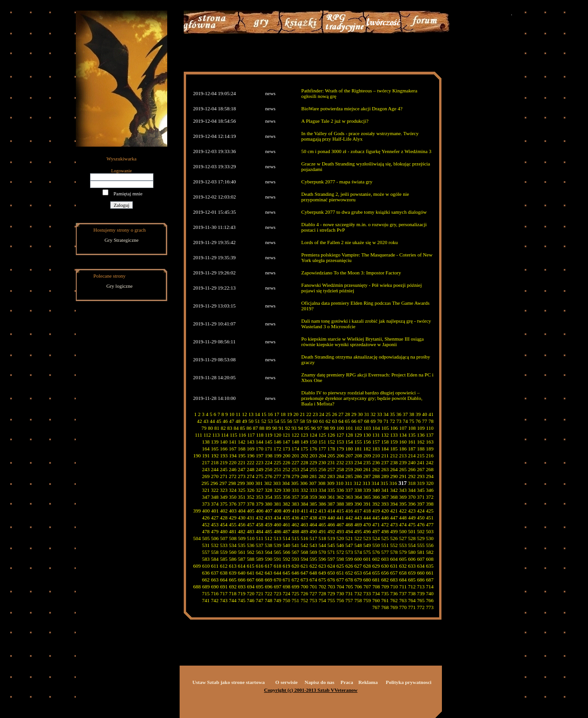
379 (260, 504)
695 (260, 587)
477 (430, 524)
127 (340, 435)
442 (349, 518)
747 (260, 600)
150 (314, 442)
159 (394, 442)
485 (269, 531)
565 (278, 552)
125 (322, 435)
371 (421, 497)
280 (304, 476)
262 (376, 469)
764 (412, 600)
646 (296, 573)
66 (354, 421)
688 (197, 587)
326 (251, 490)
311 (349, 483)
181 (358, 449)
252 (286, 469)
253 (296, 469)
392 (376, 504)
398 (430, 504)
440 (331, 518)
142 (242, 442)
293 (421, 476)
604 (394, 559)
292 (412, 476)
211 (385, 456)
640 (242, 573)
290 (394, 476)
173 (286, 449)
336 (340, 490)
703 (331, 587)
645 (286, 573)
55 (283, 421)
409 (287, 511)
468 (349, 524)
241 (421, 462)
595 (314, 559)
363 (349, 497)
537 (260, 545)
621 (304, 566)
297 (223, 483)
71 (386, 421)
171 (269, 449)
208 (359, 456)
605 (403, 559)
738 (412, 593)
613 (233, 566)
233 (349, 462)
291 (403, 476)
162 (421, 442)
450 (421, 518)
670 (278, 580)
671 (286, 580)
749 (278, 600)
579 (403, 552)
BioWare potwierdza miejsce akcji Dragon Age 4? (352, 108)
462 (296, 524)
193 (224, 456)
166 (224, 449)
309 (331, 483)
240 (412, 462)
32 (373, 414)
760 (376, 600)
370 (412, 497)
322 (215, 490)
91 (281, 428)
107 (403, 428)
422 (403, 511)
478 (206, 531)
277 (278, 476)
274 (251, 476)
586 (233, 559)
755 (331, 600)
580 (412, 552)
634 (421, 566)
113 (216, 435)
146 (278, 442)
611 (215, 566)
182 (367, 449)
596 (322, 559)
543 (314, 545)
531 (206, 545)
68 (367, 421)
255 (314, 469)
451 (430, 518)
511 (260, 538)
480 (224, 531)
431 (251, 518)
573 (349, 552)
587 (242, 559)
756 (340, 600)
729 (331, 593)
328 (269, 490)
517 (314, 538)
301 (259, 483)
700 (305, 587)
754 (322, 600)
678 (349, 580)
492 (331, 531)
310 (340, 483)
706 (359, 587)
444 (367, 518)
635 (430, 566)
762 (394, 600)
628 (367, 566)
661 (430, 573)
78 (431, 421)
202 (305, 456)
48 (238, 421)
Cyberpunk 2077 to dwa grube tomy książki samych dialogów (364, 212)
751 (296, 600)
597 (331, 559)
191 (206, 456)
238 (394, 462)
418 (367, 511)
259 (349, 469)
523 (367, 538)
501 (412, 531)
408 (278, 511)
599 (349, 559)
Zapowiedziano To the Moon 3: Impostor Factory (351, 273)
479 (215, 531)
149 (304, 442)
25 (328, 414)
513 (278, 538)
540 (286, 545)
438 (314, 518)
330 (286, 490)
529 (421, 538)
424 (421, 511)
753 (314, 600)
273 (242, 476)
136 (421, 435)
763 (403, 600)
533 (224, 545)
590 (269, 559)
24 (322, 414)
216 (430, 456)
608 (430, 559)
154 (349, 442)
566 (286, 552)
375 (224, 504)
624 (331, 566)
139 (215, 442)
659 (412, 573)
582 (430, 552)
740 (430, 593)
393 (385, 504)
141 (233, 442)
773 (430, 607)
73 (399, 421)
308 (322, 483)
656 (385, 573)
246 (233, 469)
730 (340, 593)
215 (421, 456)
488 (296, 531)
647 (304, 573)
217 (206, 462)
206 (341, 456)
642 (260, 573)
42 (200, 421)
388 (340, 504)
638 (224, 573)
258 (340, 469)
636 (206, 573)
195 (242, 456)
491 (322, 531)
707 (367, 587)
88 (262, 428)
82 (223, 428)
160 (403, 442)
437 (304, 518)
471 (376, 524)
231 (331, 462)
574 (358, 552)
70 (380, 421)
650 (331, 573)
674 (314, 580)
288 (376, 476)
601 (367, 559)
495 (358, 531)
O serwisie (286, 682)
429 (233, 518)
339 (367, 490)
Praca (347, 682)
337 (349, 490)
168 (242, 449)
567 (296, 552)
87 (256, 428)
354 (269, 497)
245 (224, 469)
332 (304, 490)
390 (358, 504)
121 (286, 435)
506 (215, 538)
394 (394, 504)
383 (296, 504)
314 (376, 483)
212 (394, 456)
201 (296, 456)
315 (384, 483)
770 (403, 607)
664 (224, 580)
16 (270, 414)
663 (215, 580)
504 (197, 538)
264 (394, 469)
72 (393, 421)
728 (322, 593)
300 (250, 483)
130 (367, 435)
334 (322, 490)
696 (269, 587)
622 (314, 566)
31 (367, 414)
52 (264, 421)
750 (286, 600)
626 (349, 566)
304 (286, 483)
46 (225, 421)
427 (215, 518)
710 (394, 587)
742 (215, 600)
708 (376, 587)
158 (385, 442)
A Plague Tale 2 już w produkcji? (335, 121)
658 (403, 573)
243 (206, 469)
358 (304, 497)
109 (421, 428)
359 (314, 497)
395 (403, 504)
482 (242, 531)
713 (421, 587)
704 (341, 587)
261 (367, 469)
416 (349, 511)
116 (242, 435)
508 (233, 538)
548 (358, 545)
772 (421, 607)
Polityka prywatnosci (409, 682)
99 (333, 428)
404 (242, 511)
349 (224, 497)
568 (304, 552)
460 (278, 524)
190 (197, 456)
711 (403, 587)
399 (197, 511)
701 (314, 587)
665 (233, 580)
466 (331, 524)
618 (278, 566)
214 (412, 456)
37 (405, 414)
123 (304, 435)
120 (278, 435)
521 (349, 538)
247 (242, 469)
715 (206, 593)
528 (412, 538)
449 (412, 518)
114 (225, 435)
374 (215, 504)
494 (349, 531)
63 (335, 421)
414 (331, 511)
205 (331, 456)
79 (204, 428)
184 (385, 449)
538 (269, 545)
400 (206, 511)
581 (421, 552)
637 (215, 573)
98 (326, 428)
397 (421, 504)
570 (322, 552)
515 (296, 538)
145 (269, 442)
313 (366, 483)
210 (376, 456)
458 (260, 524)
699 (296, 587)
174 (296, 449)
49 (245, 421)
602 (376, 559)
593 (296, 559)
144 (260, 442)
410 (296, 511)
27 (341, 414)
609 (197, 566)
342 (394, 490)
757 (349, 600)
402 (224, 511)
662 (206, 580)
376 (233, 504)
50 (251, 421)
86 (249, 428)
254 (304, 469)
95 (307, 428)
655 (376, 573)
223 (260, 462)
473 (394, 524)
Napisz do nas (319, 682)
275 (260, 476)
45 (219, 421)
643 (269, 573)
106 (394, 428)
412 (314, 511)
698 (287, 587)
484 (260, 531)
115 (233, 435)
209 (367, 456)
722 (269, 593)
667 (251, 580)
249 (260, 469)
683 (394, 580)
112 (207, 435)
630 (385, 566)
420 (385, 511)
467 (340, 524)
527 (403, 538)
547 (349, 545)
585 (224, 559)
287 (367, 476)
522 (358, 538)
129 (358, 435)
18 (283, 414)
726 (304, 593)
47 (232, 421)
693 (242, 587)
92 (288, 428)
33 (380, 414)
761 (385, 600)
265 (403, 469)
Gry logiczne (120, 286)
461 (286, 524)
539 (278, 545)
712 (412, 587)
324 (233, 490)
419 (376, 511)
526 (394, 538)
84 (236, 428)
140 (224, 442)
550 (376, 545)
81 (217, 428)
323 (224, 490)
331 (296, 490)
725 (296, 593)
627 (358, 566)
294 (430, 476)
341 (385, 490)
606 (412, 559)
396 (412, 504)
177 (322, 449)
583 (206, 559)
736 (394, 593)
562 (251, 552)
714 (430, 587)
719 (242, 593)
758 (358, 600)
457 (251, 524)
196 (251, 456)
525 (385, 538)
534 (233, 545)
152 (331, 442)
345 (421, 490)
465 (322, 524)
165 (215, 449)
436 (296, 518)
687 (430, 580)
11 (238, 414)
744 (233, 600)
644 (278, 573)
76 (418, 421)
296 (214, 483)
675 (322, 580)
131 (376, 435)
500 (403, 531)
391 (367, 504)
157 (376, 442)
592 (286, 559)
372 (430, 497)
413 (322, 511)
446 (385, 518)
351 (242, 497)
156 (367, 442)
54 (277, 421)
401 (215, 511)
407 (269, 511)
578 (394, 552)
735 (385, 593)
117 (251, 435)
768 (385, 607)
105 (385, 428)
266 (412, 469)
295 (206, 483)
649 (322, 573)
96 (314, 428)
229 (314, 462)
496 (367, 531)
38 (412, 414)
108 (412, 428)
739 (421, 593)
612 (224, 566)
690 (215, 587)
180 (349, 449)
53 (270, 421)
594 (304, 559)
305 (295, 483)
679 (358, 580)
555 (421, 545)
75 (412, 421)
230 (322, 462)
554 (412, 545)
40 (425, 414)
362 (340, 497)
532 (215, 545)
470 (367, 524)
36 (399, 414)
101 (349, 428)
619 (286, 566)
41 (431, 414)
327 (260, 490)
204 (323, 456)
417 (358, 511)
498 (385, 531)
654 (367, 573)
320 (430, 483)
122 (296, 435)
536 (251, 545)
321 (206, 490)
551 (385, 545)
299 (241, 483)
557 (206, 552)
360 (322, 497)
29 (354, 414)
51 (257, 421)
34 (386, 414)
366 (376, 497)
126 (331, 435)
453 (215, 524)
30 (360, 414)
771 (412, 607)
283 (331, 476)
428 (224, 518)
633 (412, 566)
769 (394, 607)
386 (322, 504)
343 (403, 490)
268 (430, 469)
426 (206, 518)
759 (367, 600)
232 (340, 462)
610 (206, 566)
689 (206, 587)
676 (331, 580)
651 (340, 573)
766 (430, 600)
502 (421, 531)
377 (242, 504)
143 (251, 442)
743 (224, 600)
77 (425, 421)
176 (314, 449)
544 (322, 545)
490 (314, 531)
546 (340, 545)
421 (394, 511)
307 (313, 483)
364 (358, 497)
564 (269, 552)
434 (278, 518)
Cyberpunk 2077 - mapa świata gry (337, 182)
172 (278, 449)
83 (230, 428)
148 (296, 442)
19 (290, 414)
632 (403, 566)
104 (376, 428)
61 (322, 421)
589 (260, 559)
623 (322, 566)
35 (393, 414)
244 (215, 469)
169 (251, 449)
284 (340, 476)
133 (394, 435)
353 (260, 497)
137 (430, 435)
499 (394, 531)
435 (286, 518)
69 (373, 421)
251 (278, 469)
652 (349, 573)
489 (304, 531)
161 (412, 442)
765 (421, 600)
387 (331, 504)
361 (331, 497)
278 (286, 476)
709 (385, 587)
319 (421, 483)
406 (260, 511)
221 (242, 462)
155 (358, 442)
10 (232, 414)
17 (277, 414)
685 (412, 580)
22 (309, 414)
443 (358, 518)
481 (233, 531)
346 (430, 490)
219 (224, 462)
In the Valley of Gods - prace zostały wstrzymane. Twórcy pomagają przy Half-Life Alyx (360, 136)
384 (304, 504)
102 (359, 428)
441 (340, 518)
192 (215, 456)
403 (233, 511)
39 (418, 414)
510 (251, 538)
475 (412, 524)
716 (215, 593)
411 (305, 511)
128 (349, 435)
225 (278, 462)
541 (296, 545)
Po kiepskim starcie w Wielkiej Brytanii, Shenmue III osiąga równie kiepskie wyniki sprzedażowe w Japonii (363, 342)
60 (315, 421)
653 (358, 573)
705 (349, 587)
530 (430, 538)
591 (278, 559)
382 (286, 504)
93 (294, 428)
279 (296, 476)
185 (394, 449)
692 (233, 587)
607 (421, 559)
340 (376, 490)
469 (358, 524)
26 (335, 414)
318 (412, 483)
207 (349, 456)
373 (206, 504)
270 (215, 476)
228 (304, 462)
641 (251, 573)
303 (277, 483)
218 (215, 462)
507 (224, 538)
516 (304, 538)
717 (224, 593)
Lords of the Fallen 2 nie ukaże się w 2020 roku (350, 242)
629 (376, 566)
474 (403, 524)
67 (360, 421)
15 (264, 414)
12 (245, 414)
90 (275, 428)
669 (269, 580)
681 (376, 580)
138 (206, 442)
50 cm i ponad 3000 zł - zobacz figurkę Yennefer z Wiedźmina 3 (366, 151)
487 (286, 531)
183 (376, 449)
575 (367, 552)
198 (269, 456)
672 (296, 580)
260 (358, 469)
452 (206, 524)
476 (421, 524)
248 (251, 469)
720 (251, 593)
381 (278, 504)
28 (348, 414)
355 (278, 497)
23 (315, 414)
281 (314, 476)
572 (340, 552)
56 (290, 421)
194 (233, 456)
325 (242, 490)
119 (269, 435)
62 (328, 421)
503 (430, 531)
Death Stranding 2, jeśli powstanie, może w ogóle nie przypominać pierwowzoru (355, 197)
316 (393, 483)
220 (233, 462)
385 (314, 504)
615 (251, 566)
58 (302, 421)
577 (385, 552)
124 (314, 435)
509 (242, 538)
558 (215, 552)
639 (233, 573)
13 (251, 414)
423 (412, 511)
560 (233, 552)
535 (242, 545)
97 (320, 428)
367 (385, 497)
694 (251, 587)
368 (394, 497)
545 (331, 545)
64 (341, 421)
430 (242, 518)
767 (376, 607)
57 (296, 421)
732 (358, 593)
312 (358, 483)
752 (304, 600)
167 (233, 449)
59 (309, 421)
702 (323, 587)
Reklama (368, 682)
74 (405, 421)
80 (211, 428)
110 (430, 428)
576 (376, 552)
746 (251, 600)
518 (322, 538)
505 (206, 538)
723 (278, 593)
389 (349, 504)
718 (233, 593)
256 (322, 469)
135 (412, 435)
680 (367, 580)
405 (251, 511)
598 (340, 559)
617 (269, 566)
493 (340, 531)
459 (269, 524)
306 (304, 483)
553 (403, 545)
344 (412, 490)
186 (403, 449)
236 (376, 462)
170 (260, 449)
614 (242, 566)
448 (403, 518)
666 (242, 580)
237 (385, 462)
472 (385, 524)
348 (215, 497)
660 (421, 573)
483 (251, 531)
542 (304, 545)
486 (278, 531)
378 (251, 504)
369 (403, 497)
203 (314, 456)
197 (260, 456)
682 (385, 580)
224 (269, 462)
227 (296, 462)
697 (278, 587)
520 (340, 538)
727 (314, 593)
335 (331, 490)
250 (269, 469)
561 (242, 552)
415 (340, 511)
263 (385, 469)
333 (314, 490)
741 (206, 600)
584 (215, 559)
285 (349, 476)
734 (376, 593)
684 (403, 580)
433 (269, 518)
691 (224, 587)
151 (322, 442)
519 (331, 538)
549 (367, 545)
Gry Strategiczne (122, 240)
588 (251, 559)
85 (243, 428)
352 (251, 497)
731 (349, 593)
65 (348, 421)
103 (367, 428)
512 (269, 538)
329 (278, 490)
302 (268, 483)
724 (286, 593)
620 (296, 566)
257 (331, 469)
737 (403, 593)
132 (385, 435)
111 (198, 435)
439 (322, 518)
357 (296, 497)
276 (269, 476)
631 (394, 566)
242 (430, 462)
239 (403, 462)
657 (394, 573)
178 (331, 449)
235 (367, 462)
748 (269, 600)
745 (242, 600)
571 (331, 552)
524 (376, 538)
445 (376, 518)
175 (304, 449)
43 (206, 421)
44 (212, 421)
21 (302, 414)
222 (251, 462)
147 (286, 442)
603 (385, 559)
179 (340, 449)
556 (430, 545)
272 (233, 476)
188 (421, 449)
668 (260, 580)
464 (314, 524)
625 (340, 566)
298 (232, 483)
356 (286, 497)
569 (314, 552)
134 (403, 435)
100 (341, 428)
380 (269, 504)
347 (206, 497)
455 (233, 524)
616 (260, 566)
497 (376, 531)
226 (286, 462)
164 (206, 449)
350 (233, 497)
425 (430, 511)
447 (394, 518)
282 (322, 476)
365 (367, 497)
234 (358, 462)
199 (278, 456)
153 (340, 442)
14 (257, 414)
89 (269, 428)
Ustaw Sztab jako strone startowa (229, 682)
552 (394, 545)
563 (260, 552)
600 (358, 559)
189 (430, 449)
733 (367, 593)
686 (421, 580)
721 (260, 593)
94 (301, 428)
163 (430, 442)
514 (286, 538)
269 (206, 476)
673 (304, 580)
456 (242, 524)
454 (224, 524)
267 (421, 469)
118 (260, 435)
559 (224, 552)
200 (287, 456)
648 (314, 573)
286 (358, 476)
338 (358, 490)
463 (304, 524)
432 (260, 518)
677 (340, 580)
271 (224, 476)
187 (412, 449)
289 (385, 476)
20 (296, 414)
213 (403, 456)
